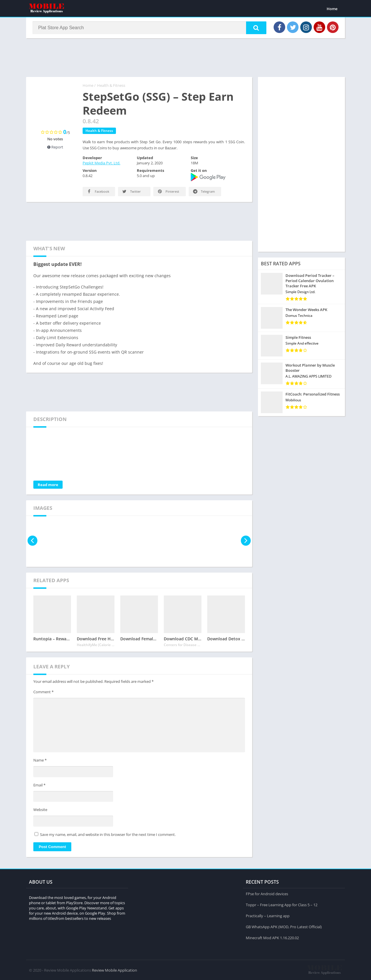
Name (40, 761)
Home (332, 9)
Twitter (131, 192)
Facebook (98, 192)
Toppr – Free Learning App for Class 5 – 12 (282, 904)
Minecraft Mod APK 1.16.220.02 (272, 937)
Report (55, 148)
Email (39, 786)
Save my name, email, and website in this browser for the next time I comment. (108, 835)
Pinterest (168, 192)
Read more (48, 485)
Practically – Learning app (268, 915)
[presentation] (33, 541)
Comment (43, 692)
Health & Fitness (111, 86)
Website (40, 810)
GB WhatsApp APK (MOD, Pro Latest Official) (284, 926)
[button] (255, 28)
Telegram (203, 192)
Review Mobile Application (114, 970)
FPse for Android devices (267, 893)
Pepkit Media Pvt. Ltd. (101, 163)
